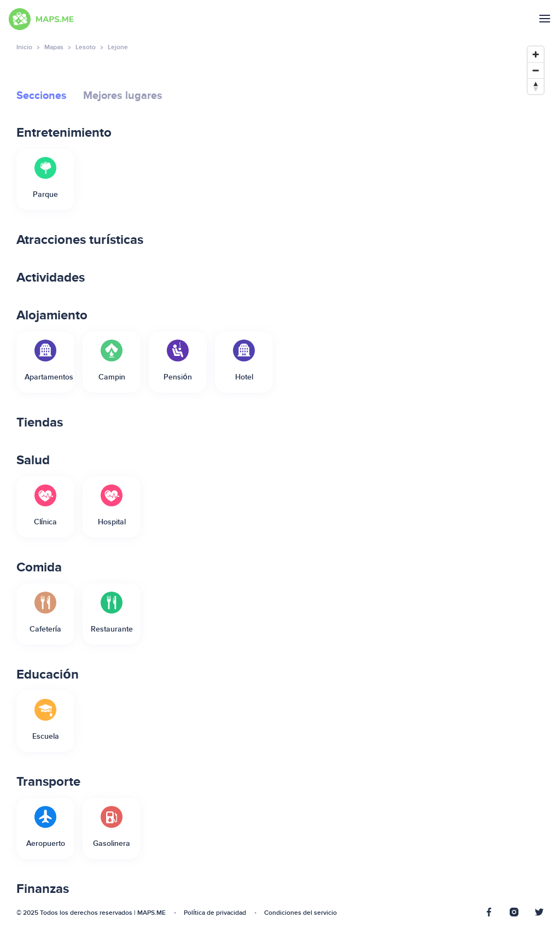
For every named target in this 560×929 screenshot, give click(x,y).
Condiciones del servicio (301, 913)
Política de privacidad (215, 913)
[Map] (452, 480)
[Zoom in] (536, 54)
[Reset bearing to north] (536, 86)
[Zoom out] (536, 70)
